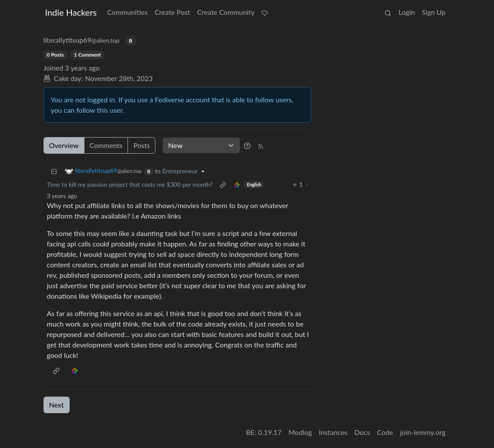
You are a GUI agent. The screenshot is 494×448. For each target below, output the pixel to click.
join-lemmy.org (423, 432)
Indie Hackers (71, 12)
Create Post (172, 12)
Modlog (300, 432)
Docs (362, 432)
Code (385, 432)
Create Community (226, 12)
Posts (141, 145)
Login (407, 12)
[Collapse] (54, 171)
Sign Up (434, 12)
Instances (333, 432)
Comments (106, 145)
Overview (64, 145)
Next (57, 405)
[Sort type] (201, 145)
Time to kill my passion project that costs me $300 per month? (130, 184)
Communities (127, 12)
